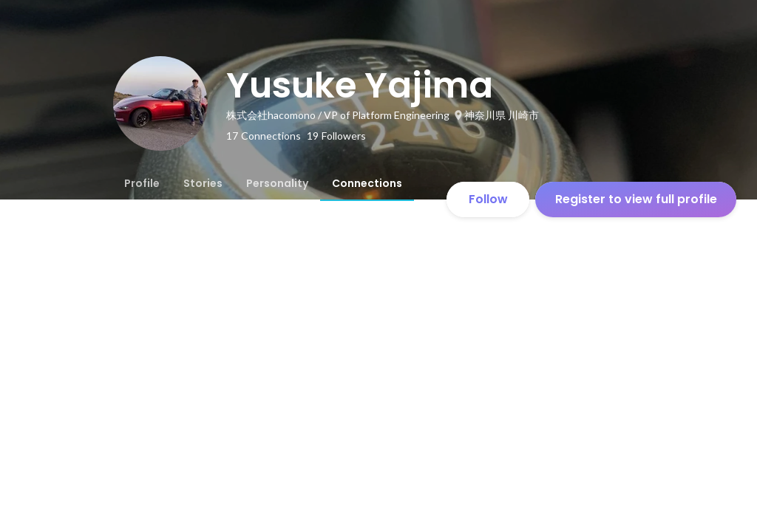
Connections (367, 183)
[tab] (142, 183)
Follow (488, 199)
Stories (203, 183)
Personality (277, 183)
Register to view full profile (636, 199)
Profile (142, 183)
